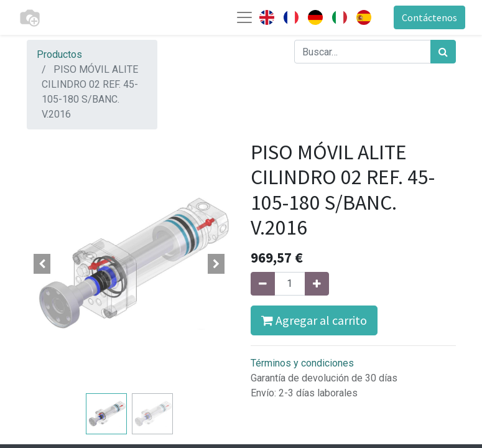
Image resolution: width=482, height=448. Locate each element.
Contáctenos (429, 17)
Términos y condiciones (302, 363)
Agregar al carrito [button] (314, 320)
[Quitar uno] (263, 284)
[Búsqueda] (443, 52)
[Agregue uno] (317, 284)
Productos (59, 54)
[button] (42, 264)
